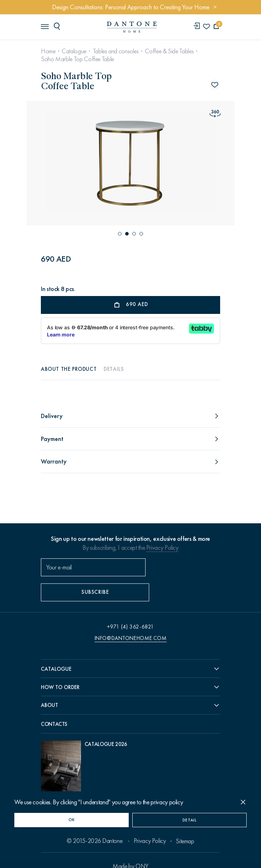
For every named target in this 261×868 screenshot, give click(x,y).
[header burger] (44, 26)
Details (114, 369)
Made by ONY (130, 854)
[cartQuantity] (216, 27)
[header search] (58, 26)
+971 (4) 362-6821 (130, 609)
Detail (190, 820)
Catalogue (74, 51)
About (49, 689)
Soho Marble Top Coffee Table (77, 59)
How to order (60, 670)
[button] (120, 234)
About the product (69, 369)
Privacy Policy (162, 548)
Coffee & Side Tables (169, 51)
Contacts (54, 708)
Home (48, 51)
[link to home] (130, 27)
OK (72, 820)
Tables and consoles (116, 51)
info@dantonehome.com (131, 620)
